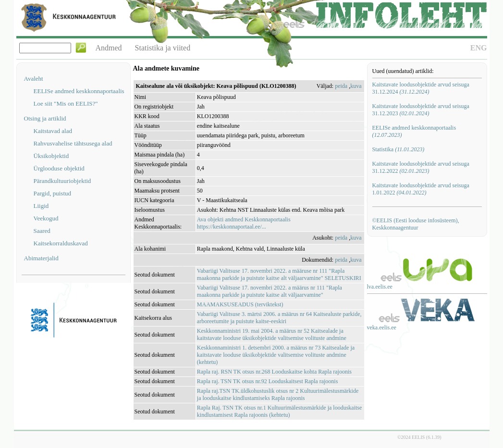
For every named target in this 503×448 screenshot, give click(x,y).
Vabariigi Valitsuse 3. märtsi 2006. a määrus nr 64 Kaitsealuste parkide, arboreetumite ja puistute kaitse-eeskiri (279, 318)
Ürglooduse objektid (59, 168)
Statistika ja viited (163, 48)
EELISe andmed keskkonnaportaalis (79, 91)
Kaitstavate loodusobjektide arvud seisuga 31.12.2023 (421, 110)
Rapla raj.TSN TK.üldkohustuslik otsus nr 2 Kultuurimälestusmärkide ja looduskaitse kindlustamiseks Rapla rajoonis (278, 394)
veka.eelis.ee (382, 327)
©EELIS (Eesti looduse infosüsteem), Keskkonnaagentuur (416, 224)
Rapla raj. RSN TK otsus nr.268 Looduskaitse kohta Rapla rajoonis (274, 372)
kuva (356, 86)
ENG (479, 48)
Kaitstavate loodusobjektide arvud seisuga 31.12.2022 (421, 167)
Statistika (399, 149)
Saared (42, 231)
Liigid (41, 206)
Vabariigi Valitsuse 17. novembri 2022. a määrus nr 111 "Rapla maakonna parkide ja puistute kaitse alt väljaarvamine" (270, 291)
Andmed (109, 48)
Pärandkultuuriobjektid (62, 181)
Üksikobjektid (51, 156)
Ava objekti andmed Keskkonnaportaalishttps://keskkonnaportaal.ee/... (244, 223)
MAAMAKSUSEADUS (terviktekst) (240, 304)
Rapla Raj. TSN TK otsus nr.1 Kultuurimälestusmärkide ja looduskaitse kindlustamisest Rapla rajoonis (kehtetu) (280, 411)
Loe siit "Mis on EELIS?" (66, 103)
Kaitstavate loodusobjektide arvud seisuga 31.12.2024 (421, 88)
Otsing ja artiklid (45, 118)
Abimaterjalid (41, 258)
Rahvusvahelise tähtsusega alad (73, 143)
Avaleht (34, 79)
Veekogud (46, 218)
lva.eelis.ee (380, 287)
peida (341, 86)
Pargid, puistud (53, 193)
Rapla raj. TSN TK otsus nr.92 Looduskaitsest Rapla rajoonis (268, 381)
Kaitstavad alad (53, 131)
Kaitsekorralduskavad (61, 243)
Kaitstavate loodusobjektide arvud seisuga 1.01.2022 (421, 189)
